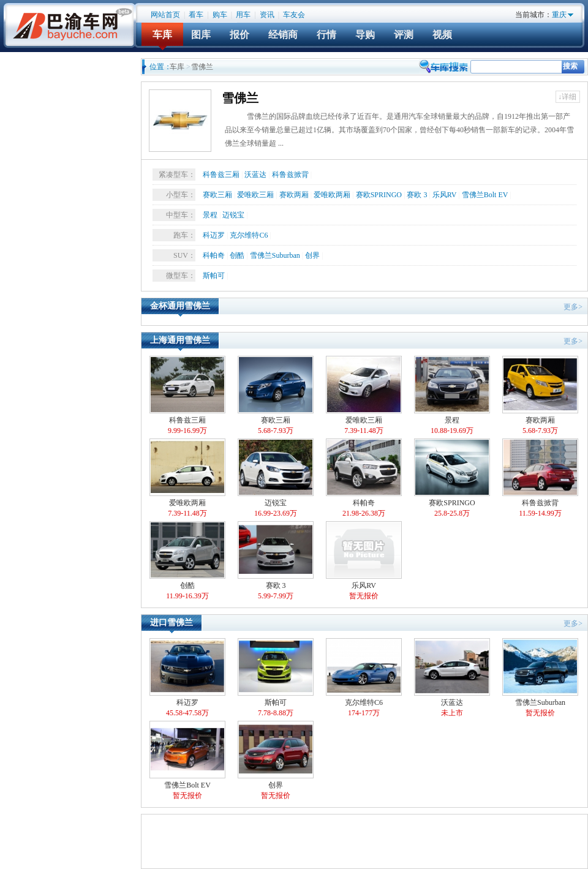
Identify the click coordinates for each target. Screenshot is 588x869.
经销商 (283, 35)
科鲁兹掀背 (290, 175)
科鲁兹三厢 (221, 175)
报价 (239, 35)
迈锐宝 (233, 215)
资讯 (267, 15)
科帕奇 (214, 255)
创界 (312, 255)
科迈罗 (214, 235)
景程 (210, 215)
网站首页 (165, 15)
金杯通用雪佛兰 (180, 306)
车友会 (294, 15)
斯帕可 (214, 276)
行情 (326, 35)
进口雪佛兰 (171, 623)
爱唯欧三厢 (255, 195)
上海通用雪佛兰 (180, 340)
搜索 (570, 66)
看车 (196, 15)
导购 (365, 35)
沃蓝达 (255, 175)
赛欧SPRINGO (379, 195)
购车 (220, 15)
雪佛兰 (240, 98)
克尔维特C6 (249, 235)
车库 (162, 35)
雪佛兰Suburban (275, 255)
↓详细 (567, 97)
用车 (243, 15)
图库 (201, 35)
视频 (442, 35)
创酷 (237, 255)
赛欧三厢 (217, 195)
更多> (573, 307)
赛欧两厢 (294, 195)
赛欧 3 (417, 195)
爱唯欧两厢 (332, 195)
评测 (404, 35)
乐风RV (445, 195)
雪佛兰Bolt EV (485, 195)
